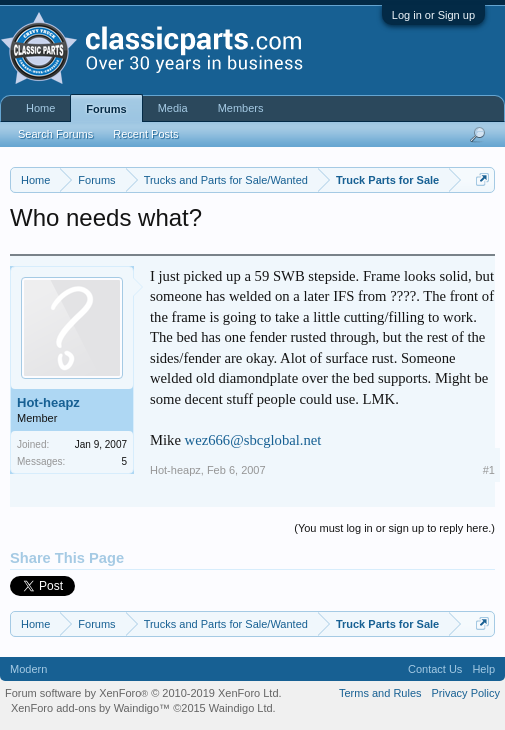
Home (40, 108)
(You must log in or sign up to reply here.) (394, 528)
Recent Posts (145, 134)
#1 (489, 470)
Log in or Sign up (433, 15)
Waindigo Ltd (241, 708)
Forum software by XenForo (143, 693)
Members (241, 108)
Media (173, 108)
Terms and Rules (380, 693)
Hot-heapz (48, 402)
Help (483, 669)
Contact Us (435, 669)
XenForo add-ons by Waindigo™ (90, 708)
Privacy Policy (466, 693)
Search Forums (55, 134)
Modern (28, 669)
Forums (106, 109)
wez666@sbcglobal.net (253, 440)
